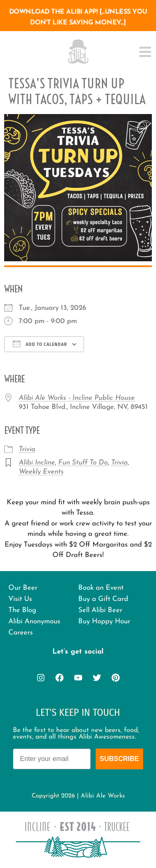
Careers (21, 633)
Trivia (27, 449)
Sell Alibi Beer (100, 610)
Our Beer (23, 588)
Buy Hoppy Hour (104, 621)
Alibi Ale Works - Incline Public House (77, 398)
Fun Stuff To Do (83, 463)
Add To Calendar (40, 344)
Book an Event (101, 588)
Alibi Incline (37, 463)
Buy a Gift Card (103, 599)
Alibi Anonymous (34, 621)
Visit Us (20, 599)
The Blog (22, 610)
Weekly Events (41, 472)
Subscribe (119, 759)
